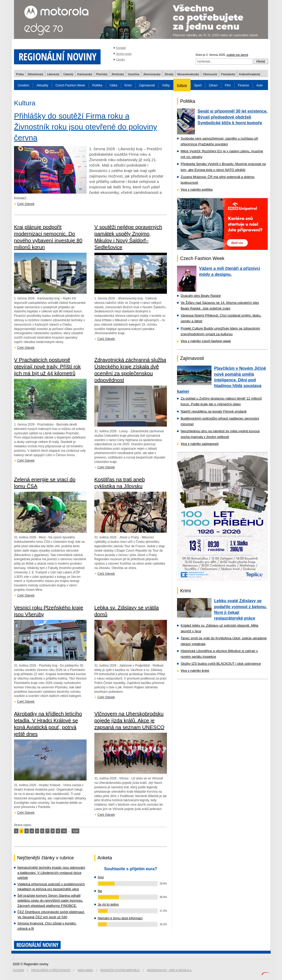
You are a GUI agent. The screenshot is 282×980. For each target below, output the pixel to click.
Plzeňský (102, 74)
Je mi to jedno (108, 904)
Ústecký (68, 74)
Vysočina (133, 74)
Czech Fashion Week (70, 85)
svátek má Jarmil (237, 55)
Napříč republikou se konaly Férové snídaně (214, 411)
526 (75, 831)
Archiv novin (124, 54)
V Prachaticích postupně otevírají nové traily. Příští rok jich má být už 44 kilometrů (47, 367)
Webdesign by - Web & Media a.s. (169, 970)
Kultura (182, 85)
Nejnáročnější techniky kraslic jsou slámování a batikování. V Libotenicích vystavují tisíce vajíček (51, 873)
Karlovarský (85, 74)
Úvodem (23, 85)
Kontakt (121, 48)
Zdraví (213, 85)
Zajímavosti (147, 85)
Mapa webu (86, 970)
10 (64, 831)
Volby (166, 85)
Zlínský (169, 74)
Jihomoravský (152, 74)
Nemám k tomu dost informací (120, 918)
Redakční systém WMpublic (120, 970)
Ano (101, 877)
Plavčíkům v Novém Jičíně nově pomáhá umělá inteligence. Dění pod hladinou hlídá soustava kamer (221, 380)
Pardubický (228, 74)
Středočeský (35, 74)
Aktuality (42, 85)
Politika (97, 85)
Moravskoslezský (188, 74)
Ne (100, 891)
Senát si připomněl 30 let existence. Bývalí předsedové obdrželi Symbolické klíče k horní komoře (232, 117)
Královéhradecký (250, 74)
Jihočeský (118, 74)
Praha (20, 74)
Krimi (128, 85)
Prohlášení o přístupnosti (51, 970)
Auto (260, 85)
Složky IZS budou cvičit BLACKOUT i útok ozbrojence (221, 664)
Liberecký (53, 74)
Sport (198, 85)
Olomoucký (210, 74)
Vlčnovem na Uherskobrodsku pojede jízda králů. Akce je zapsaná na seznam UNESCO (129, 721)
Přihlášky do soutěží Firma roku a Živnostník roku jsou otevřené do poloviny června (86, 127)
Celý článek (26, 204)
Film (228, 85)
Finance (244, 85)
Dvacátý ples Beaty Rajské (201, 296)
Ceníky (121, 59)
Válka (114, 85)
